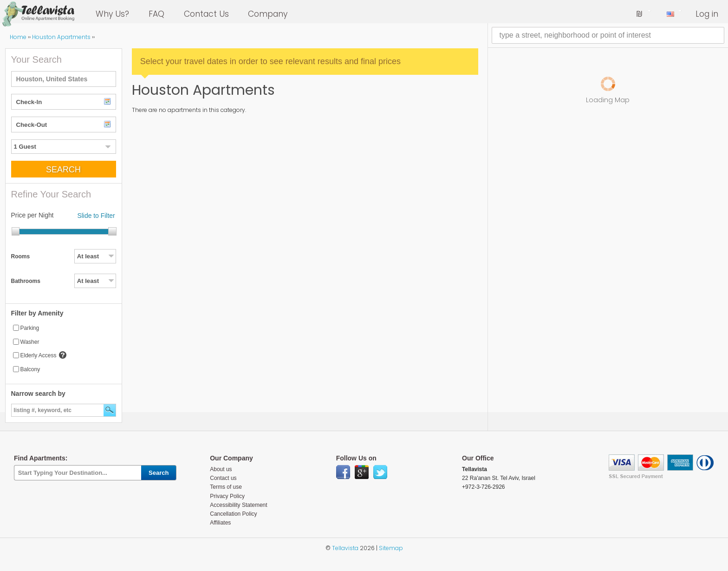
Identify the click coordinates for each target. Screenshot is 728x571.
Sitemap (391, 548)
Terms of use (226, 487)
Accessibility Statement (238, 505)
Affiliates (220, 523)
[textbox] (64, 79)
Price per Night (32, 215)
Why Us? (112, 14)
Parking (30, 328)
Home (18, 37)
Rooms (21, 256)
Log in (707, 14)
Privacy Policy (227, 496)
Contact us (223, 478)
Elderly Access (39, 355)
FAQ (156, 14)
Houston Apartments (61, 37)
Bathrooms (26, 281)
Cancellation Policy (233, 514)
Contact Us (206, 14)
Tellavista (345, 548)
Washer (30, 342)
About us (221, 469)
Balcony (30, 369)
